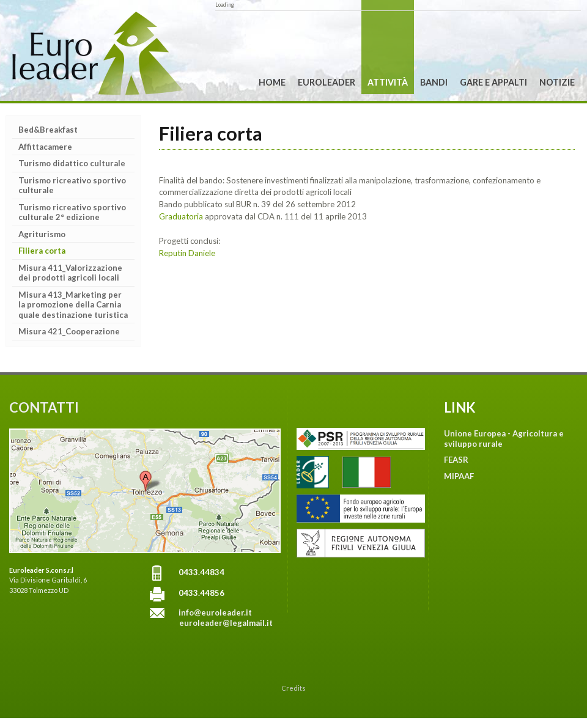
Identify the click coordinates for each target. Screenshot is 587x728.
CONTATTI (44, 407)
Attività (388, 82)
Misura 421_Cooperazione (69, 331)
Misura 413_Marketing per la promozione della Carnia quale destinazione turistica (73, 305)
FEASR (456, 460)
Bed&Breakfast (48, 130)
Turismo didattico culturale (72, 163)
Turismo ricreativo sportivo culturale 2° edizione (72, 212)
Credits (293, 688)
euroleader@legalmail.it (226, 623)
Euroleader (327, 82)
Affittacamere (45, 147)
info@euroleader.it (215, 612)
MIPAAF (459, 476)
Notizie (557, 82)
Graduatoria (182, 216)
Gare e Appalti (493, 82)
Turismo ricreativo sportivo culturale (72, 186)
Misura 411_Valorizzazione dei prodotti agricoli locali (70, 273)
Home (272, 82)
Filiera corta (42, 251)
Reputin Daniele (187, 253)
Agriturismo (42, 234)
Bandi (434, 82)
